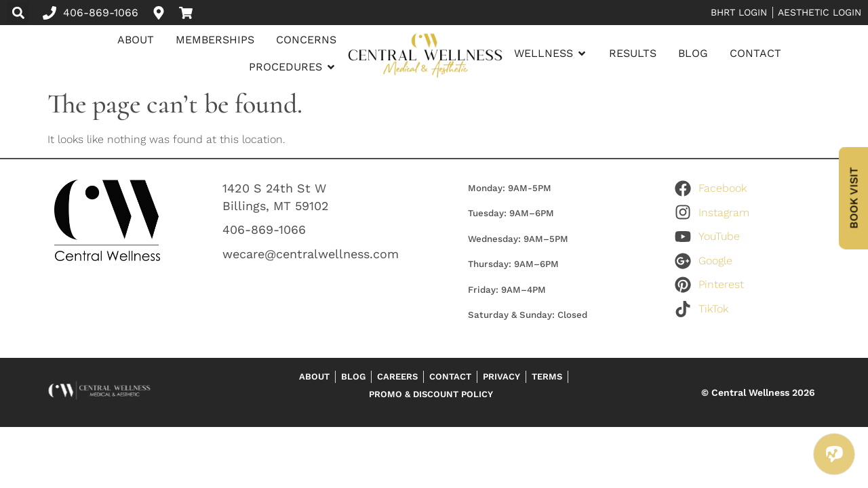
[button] (18, 13)
